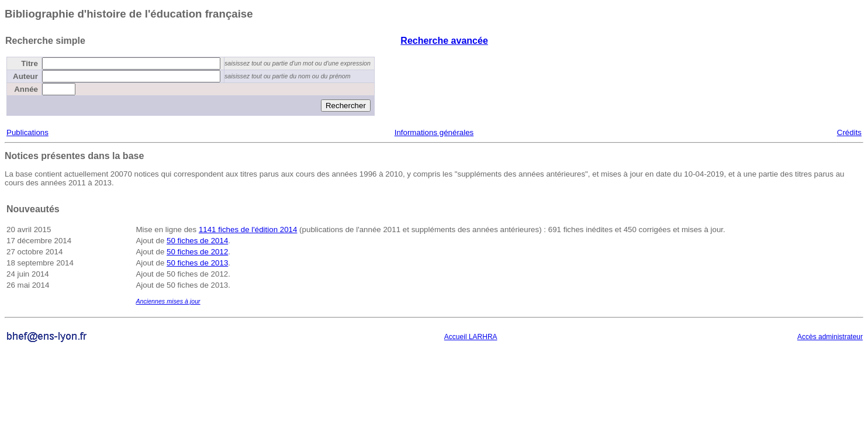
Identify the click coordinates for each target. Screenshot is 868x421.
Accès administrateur (830, 337)
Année (26, 89)
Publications (27, 132)
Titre (30, 63)
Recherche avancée (444, 41)
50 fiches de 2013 (197, 263)
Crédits (849, 132)
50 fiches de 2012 (197, 252)
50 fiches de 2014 (197, 241)
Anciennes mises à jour (168, 301)
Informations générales (434, 132)
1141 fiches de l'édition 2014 (248, 230)
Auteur (25, 76)
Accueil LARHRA (471, 337)
